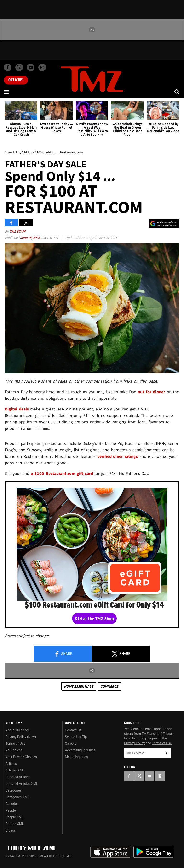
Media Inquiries (76, 757)
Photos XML (15, 824)
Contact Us (73, 730)
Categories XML (17, 797)
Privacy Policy (134, 743)
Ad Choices (14, 750)
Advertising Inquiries (80, 750)
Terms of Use (15, 744)
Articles (11, 764)
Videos (11, 830)
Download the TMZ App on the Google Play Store (154, 852)
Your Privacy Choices (21, 757)
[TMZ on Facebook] (8, 67)
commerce (109, 686)
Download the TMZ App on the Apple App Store (111, 852)
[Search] (177, 92)
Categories (14, 790)
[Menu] (7, 92)
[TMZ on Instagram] (42, 67)
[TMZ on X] (19, 67)
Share (63, 654)
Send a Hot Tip (76, 737)
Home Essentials (79, 686)
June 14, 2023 (30, 238)
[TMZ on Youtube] (31, 67)
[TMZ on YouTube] (149, 776)
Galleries (12, 804)
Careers (71, 744)
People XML (14, 817)
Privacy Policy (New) (21, 737)
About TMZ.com (18, 730)
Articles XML (15, 770)
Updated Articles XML (22, 784)
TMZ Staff (17, 231)
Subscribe (167, 753)
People (11, 810)
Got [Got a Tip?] (16, 80)
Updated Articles (18, 777)
